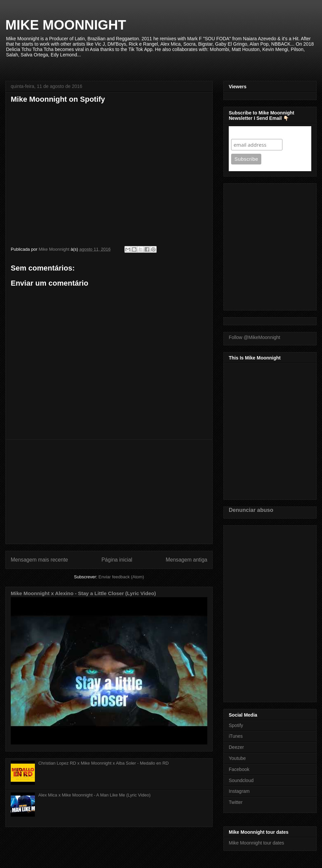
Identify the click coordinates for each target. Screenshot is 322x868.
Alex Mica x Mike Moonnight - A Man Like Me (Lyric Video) (94, 795)
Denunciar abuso (251, 510)
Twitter (236, 802)
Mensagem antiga (186, 560)
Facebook (239, 769)
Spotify (236, 725)
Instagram (239, 791)
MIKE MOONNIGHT (66, 25)
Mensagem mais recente (39, 560)
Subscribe (244, 132)
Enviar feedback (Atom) (121, 577)
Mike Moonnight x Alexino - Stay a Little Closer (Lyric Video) (83, 593)
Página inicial (117, 560)
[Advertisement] (109, 492)
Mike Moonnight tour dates (256, 843)
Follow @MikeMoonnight (255, 337)
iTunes (236, 736)
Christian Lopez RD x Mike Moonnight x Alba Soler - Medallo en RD (103, 763)
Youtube (237, 758)
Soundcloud (241, 780)
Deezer (236, 747)
